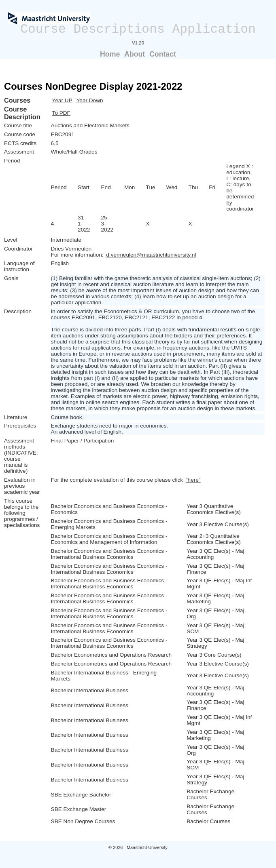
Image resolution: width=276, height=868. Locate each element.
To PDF (61, 113)
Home (110, 54)
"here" (193, 480)
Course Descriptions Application (138, 29)
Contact (163, 54)
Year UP (62, 100)
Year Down (90, 100)
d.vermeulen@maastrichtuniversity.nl (151, 255)
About (135, 54)
